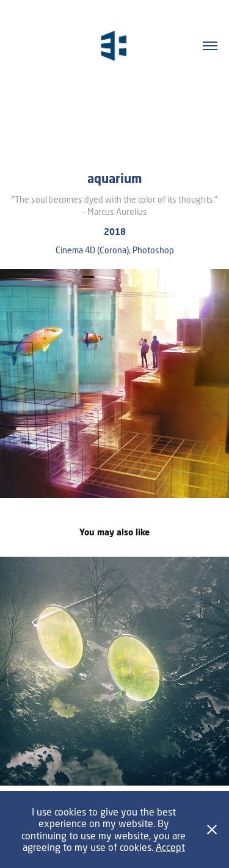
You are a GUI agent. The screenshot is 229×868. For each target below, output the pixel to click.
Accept (170, 847)
